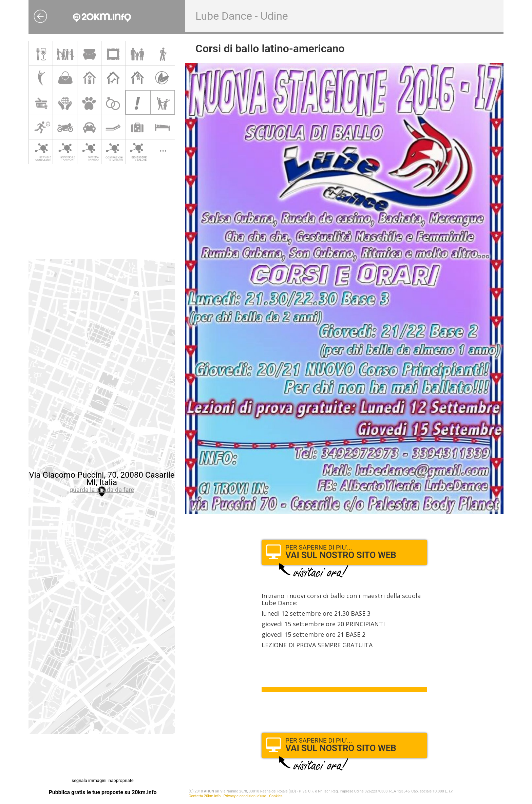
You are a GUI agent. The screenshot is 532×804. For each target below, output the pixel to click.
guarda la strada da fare (102, 490)
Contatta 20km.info (205, 796)
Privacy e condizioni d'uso (245, 796)
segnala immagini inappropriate (102, 780)
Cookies (276, 796)
